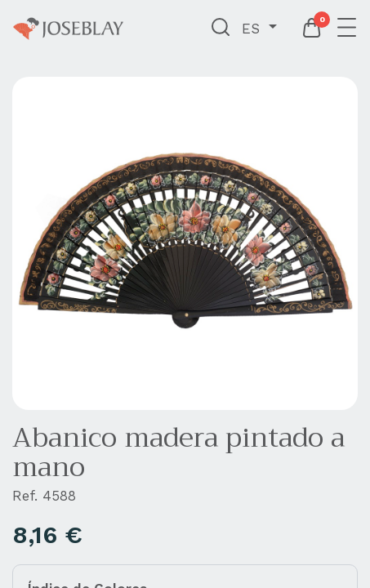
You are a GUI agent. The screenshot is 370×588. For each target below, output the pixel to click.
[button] (221, 29)
